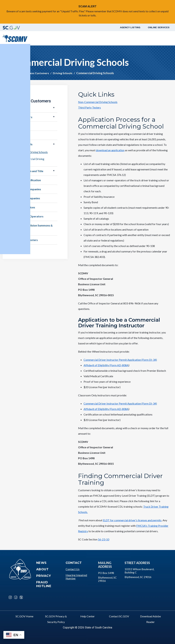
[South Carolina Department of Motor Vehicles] (15, 38)
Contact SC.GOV (119, 616)
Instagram (10, 597)
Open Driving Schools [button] (54, 144)
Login (164, 38)
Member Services (24, 207)
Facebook (16, 597)
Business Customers (113, 38)
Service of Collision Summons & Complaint (33, 228)
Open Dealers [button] (54, 108)
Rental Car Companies (27, 189)
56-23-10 (104, 539)
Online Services (159, 27)
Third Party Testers (89, 107)
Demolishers (21, 135)
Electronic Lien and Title (28, 171)
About (42, 569)
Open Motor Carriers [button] (54, 117)
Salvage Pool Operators (28, 216)
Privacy (44, 576)
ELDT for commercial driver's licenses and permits (132, 520)
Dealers (18, 108)
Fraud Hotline (44, 584)
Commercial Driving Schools (31, 152)
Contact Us (73, 569)
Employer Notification (27, 180)
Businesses (20, 126)
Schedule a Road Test (143, 38)
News (41, 563)
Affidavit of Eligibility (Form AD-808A (106, 365)
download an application (110, 150)
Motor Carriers (23, 117)
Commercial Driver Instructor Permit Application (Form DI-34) (120, 360)
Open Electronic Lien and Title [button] (54, 171)
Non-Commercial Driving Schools (98, 102)
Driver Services (66, 38)
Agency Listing (130, 27)
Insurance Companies (26, 198)
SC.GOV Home (24, 616)
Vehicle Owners (88, 38)
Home (15, 73)
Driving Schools (63, 73)
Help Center (87, 616)
